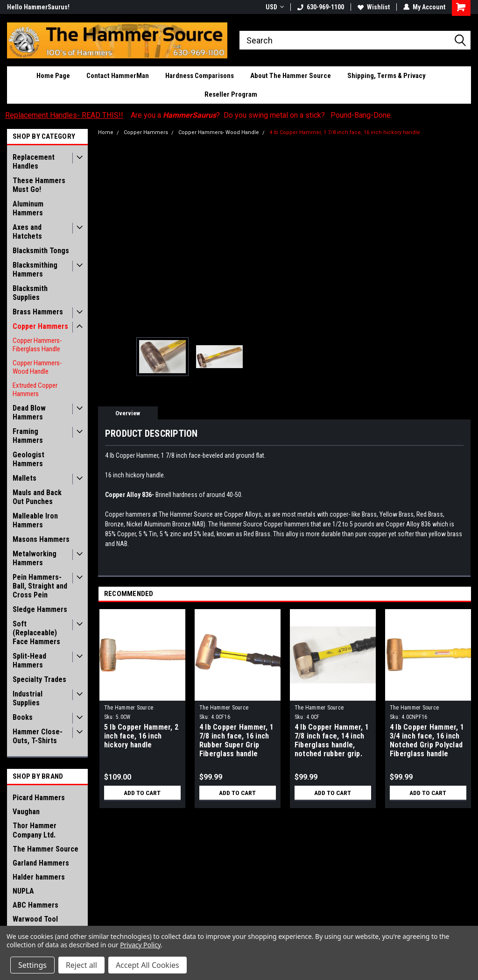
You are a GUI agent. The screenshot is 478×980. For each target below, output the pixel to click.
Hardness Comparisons (200, 76)
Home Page (53, 76)
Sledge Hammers (40, 609)
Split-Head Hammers (29, 660)
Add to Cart (142, 793)
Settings (32, 965)
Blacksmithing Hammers (35, 270)
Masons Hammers (41, 539)
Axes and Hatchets (27, 232)
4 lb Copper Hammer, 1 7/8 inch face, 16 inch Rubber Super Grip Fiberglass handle (236, 740)
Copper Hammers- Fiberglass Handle (37, 345)
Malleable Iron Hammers (35, 520)
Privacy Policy (140, 945)
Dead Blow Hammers (29, 412)
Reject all (81, 965)
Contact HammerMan (118, 76)
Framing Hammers (28, 436)
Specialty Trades (39, 679)
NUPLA (23, 891)
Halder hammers (39, 877)
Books (23, 717)
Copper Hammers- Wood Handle (37, 367)
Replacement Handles (34, 162)
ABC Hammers (35, 905)
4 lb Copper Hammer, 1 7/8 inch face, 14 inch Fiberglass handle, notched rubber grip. (332, 740)
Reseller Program (231, 94)
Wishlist (374, 7)
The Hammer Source (46, 849)
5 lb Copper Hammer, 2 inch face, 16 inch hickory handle (141, 736)
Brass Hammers (38, 312)
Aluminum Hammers (28, 208)
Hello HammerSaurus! (38, 7)
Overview (128, 413)
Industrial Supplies (28, 698)
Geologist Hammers (28, 459)
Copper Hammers (40, 326)
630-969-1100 (321, 7)
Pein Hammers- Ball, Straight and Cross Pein (40, 586)
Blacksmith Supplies (30, 293)
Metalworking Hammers (35, 558)
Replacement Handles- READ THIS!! (64, 115)
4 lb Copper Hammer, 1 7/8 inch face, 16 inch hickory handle (345, 132)
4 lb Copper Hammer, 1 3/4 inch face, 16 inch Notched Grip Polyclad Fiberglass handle (427, 740)
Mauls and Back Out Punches (37, 497)
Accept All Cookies (148, 965)
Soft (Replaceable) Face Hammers (36, 633)
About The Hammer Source (291, 76)
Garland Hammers (41, 863)
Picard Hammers (39, 798)
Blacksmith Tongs (41, 251)
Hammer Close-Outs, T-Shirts (38, 736)
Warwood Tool (35, 919)
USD (275, 7)
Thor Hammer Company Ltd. (35, 830)
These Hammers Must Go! (39, 185)
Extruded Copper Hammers (35, 390)
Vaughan (26, 812)
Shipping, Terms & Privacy (387, 76)
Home (106, 132)
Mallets (25, 478)
